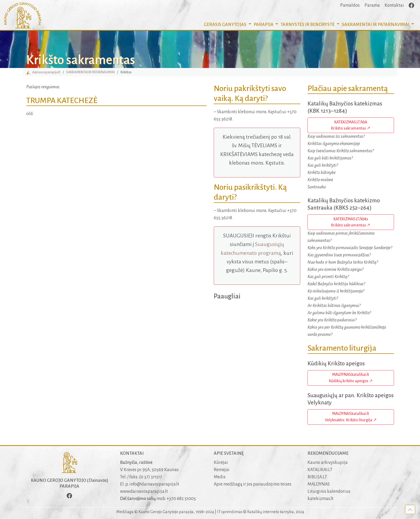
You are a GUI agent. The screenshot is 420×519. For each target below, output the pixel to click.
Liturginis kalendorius (329, 491)
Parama (372, 5)
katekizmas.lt (320, 499)
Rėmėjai (222, 470)
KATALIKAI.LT (320, 470)
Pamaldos (350, 5)
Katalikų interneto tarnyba (271, 512)
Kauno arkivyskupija (328, 463)
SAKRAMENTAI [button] (376, 25)
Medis (220, 477)
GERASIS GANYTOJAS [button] (226, 25)
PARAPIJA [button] (264, 25)
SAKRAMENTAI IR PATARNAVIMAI (90, 72)
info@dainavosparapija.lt (154, 484)
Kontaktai (394, 5)
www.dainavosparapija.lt (144, 491)
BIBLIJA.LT (317, 477)
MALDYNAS (319, 484)
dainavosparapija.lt (43, 72)
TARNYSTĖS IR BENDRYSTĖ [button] (308, 25)
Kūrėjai (221, 463)
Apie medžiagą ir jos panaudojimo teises (253, 484)
